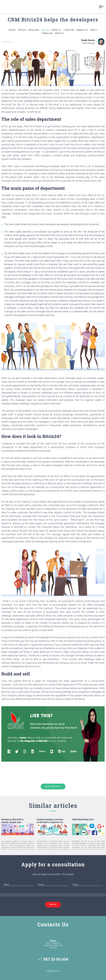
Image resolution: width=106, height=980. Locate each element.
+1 (53, 959)
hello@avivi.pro (53, 968)
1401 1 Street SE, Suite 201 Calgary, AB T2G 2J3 (53, 944)
